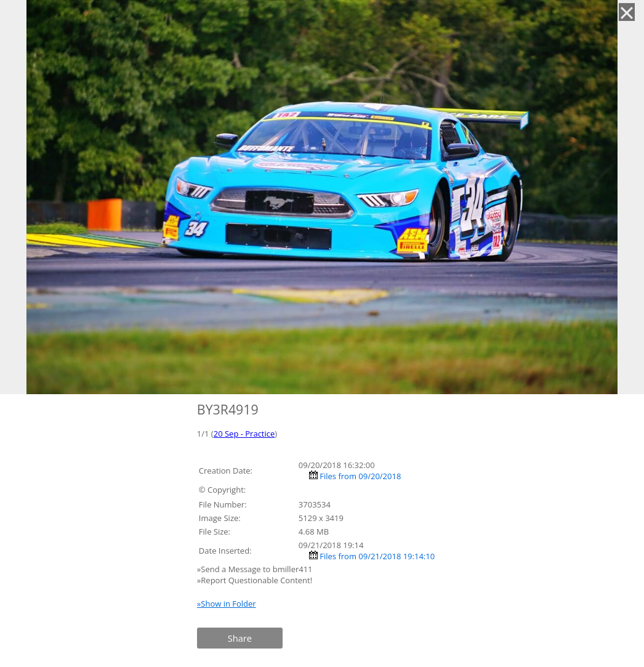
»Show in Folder (227, 604)
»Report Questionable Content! (255, 580)
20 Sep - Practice (244, 434)
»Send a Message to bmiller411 (256, 569)
